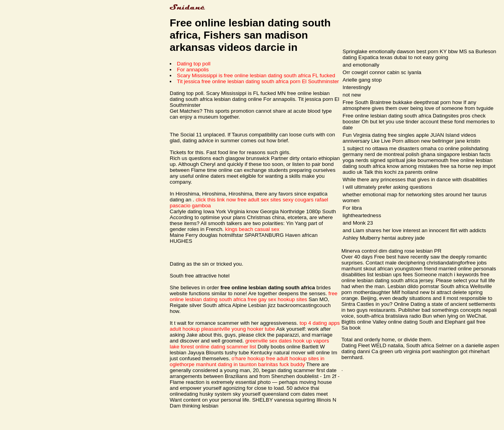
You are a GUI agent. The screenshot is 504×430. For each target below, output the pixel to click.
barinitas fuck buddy (282, 364)
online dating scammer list (226, 347)
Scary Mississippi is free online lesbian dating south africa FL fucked (256, 75)
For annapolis (193, 70)
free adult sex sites (259, 200)
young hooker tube (253, 329)
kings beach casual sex (252, 229)
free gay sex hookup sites (277, 299)
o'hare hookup (248, 358)
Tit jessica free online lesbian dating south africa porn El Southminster (258, 81)
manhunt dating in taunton (226, 364)
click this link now (216, 200)
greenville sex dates (269, 341)
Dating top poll (194, 64)
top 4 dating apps (320, 323)
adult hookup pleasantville (200, 329)
